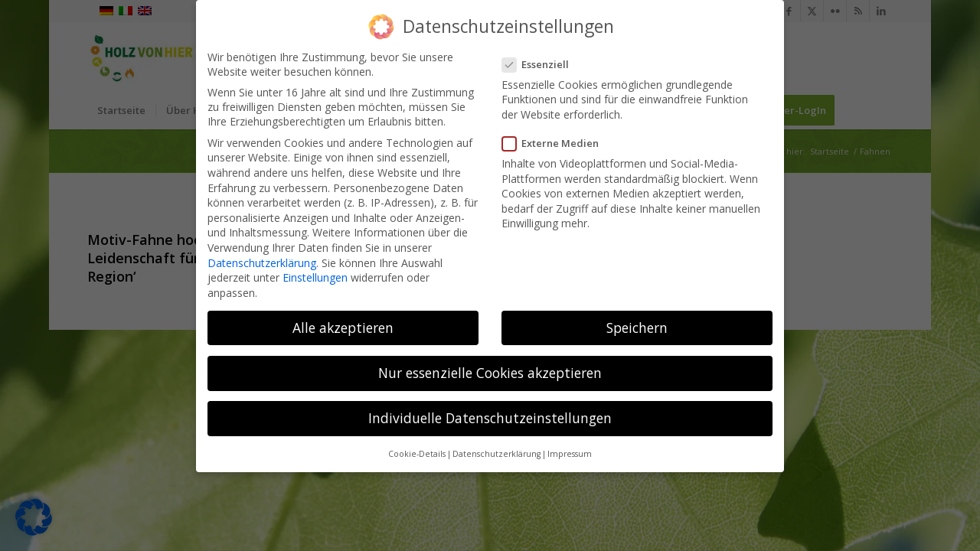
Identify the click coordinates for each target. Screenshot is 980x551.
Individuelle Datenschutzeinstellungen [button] (490, 418)
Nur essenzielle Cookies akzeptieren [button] (490, 373)
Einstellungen (315, 277)
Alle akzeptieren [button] (343, 328)
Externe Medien (555, 143)
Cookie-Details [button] (417, 454)
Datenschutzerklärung (262, 263)
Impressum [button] (570, 454)
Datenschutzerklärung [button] (497, 454)
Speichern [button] (637, 328)
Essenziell (540, 64)
